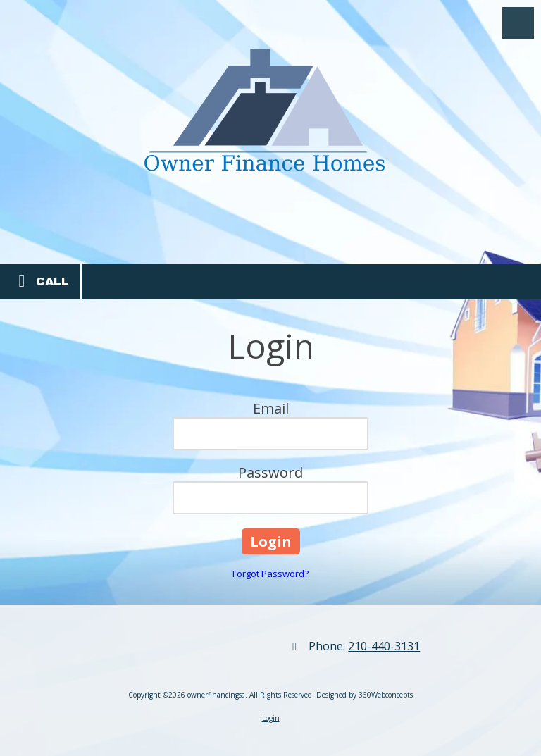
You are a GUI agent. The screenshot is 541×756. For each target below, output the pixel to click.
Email (271, 408)
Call (40, 281)
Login (271, 718)
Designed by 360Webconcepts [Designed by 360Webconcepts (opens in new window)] (365, 695)
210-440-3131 (384, 646)
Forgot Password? (270, 574)
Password (270, 472)
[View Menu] (518, 23)
